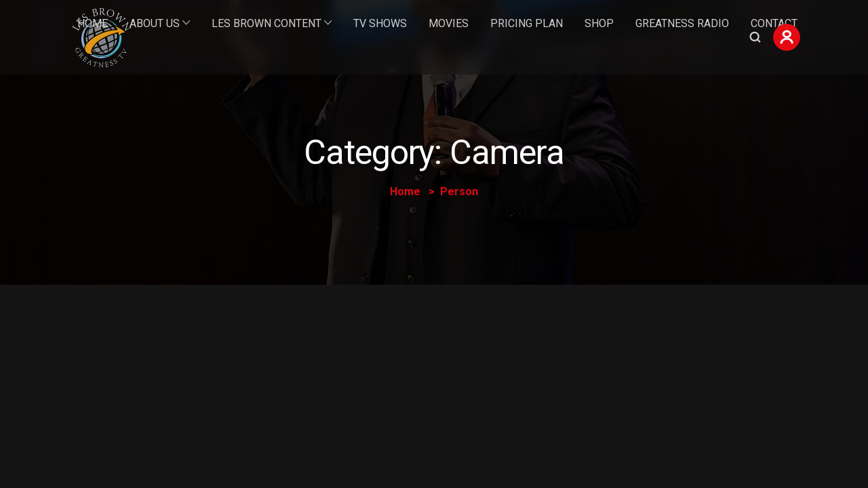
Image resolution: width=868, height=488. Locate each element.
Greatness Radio (682, 23)
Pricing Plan (527, 23)
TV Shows (380, 23)
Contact (774, 23)
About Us (155, 23)
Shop (599, 23)
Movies (449, 23)
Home (93, 23)
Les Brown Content (267, 23)
